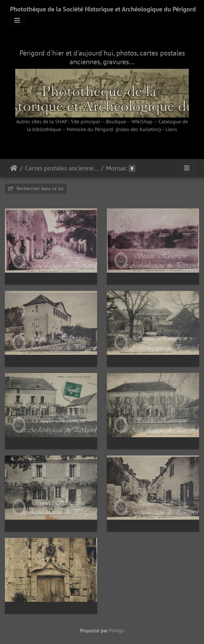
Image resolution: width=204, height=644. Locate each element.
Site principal (85, 121)
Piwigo (117, 630)
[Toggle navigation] (17, 20)
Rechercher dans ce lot (36, 188)
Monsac (116, 168)
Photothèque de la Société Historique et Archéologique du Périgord (103, 9)
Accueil (14, 168)
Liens (171, 129)
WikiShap (142, 121)
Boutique (116, 121)
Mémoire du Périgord (90, 129)
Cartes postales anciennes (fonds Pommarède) (62, 168)
